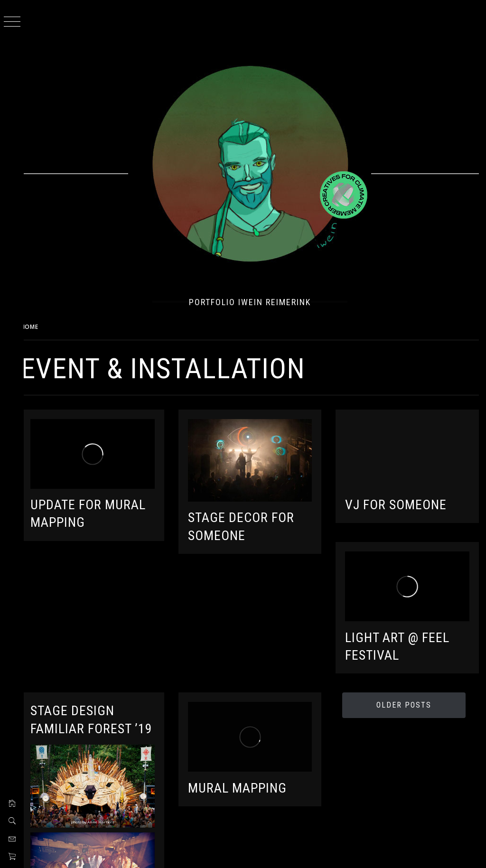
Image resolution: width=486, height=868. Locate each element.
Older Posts (405, 701)
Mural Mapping (244, 782)
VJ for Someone (399, 503)
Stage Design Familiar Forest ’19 (91, 725)
